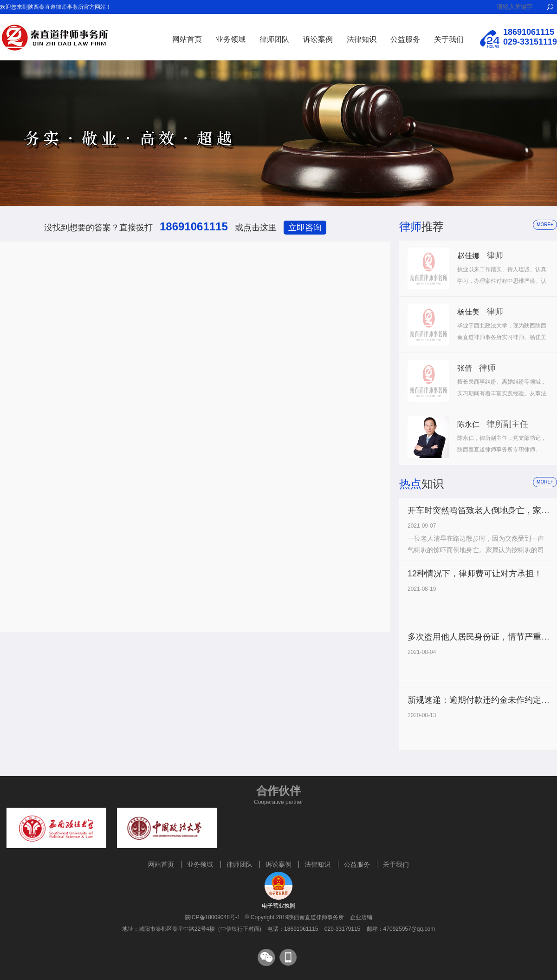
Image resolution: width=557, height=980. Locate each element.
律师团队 (274, 39)
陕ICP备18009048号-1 (213, 917)
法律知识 (362, 39)
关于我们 (449, 39)
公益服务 (405, 39)
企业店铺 (361, 917)
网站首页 (187, 39)
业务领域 (231, 39)
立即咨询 (305, 228)
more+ (545, 225)
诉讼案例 (318, 39)
